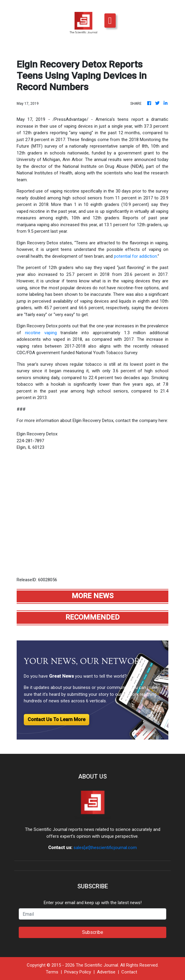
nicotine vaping (41, 333)
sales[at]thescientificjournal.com (105, 848)
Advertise (106, 972)
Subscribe (93, 932)
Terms (52, 972)
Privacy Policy (78, 972)
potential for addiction (135, 256)
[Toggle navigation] (110, 21)
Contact (129, 972)
